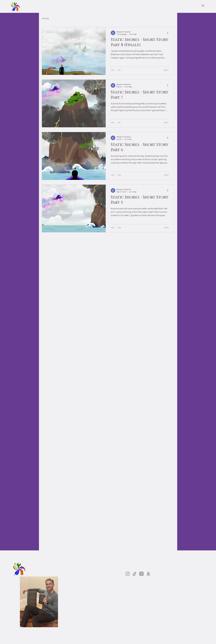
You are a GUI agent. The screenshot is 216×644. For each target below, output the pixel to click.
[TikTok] (135, 574)
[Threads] (141, 574)
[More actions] (169, 33)
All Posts (45, 18)
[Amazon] (148, 574)
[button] (203, 5)
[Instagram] (128, 574)
